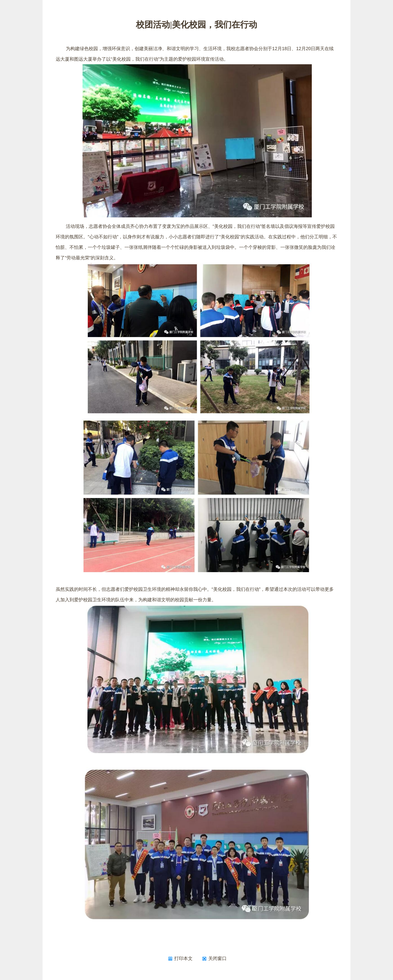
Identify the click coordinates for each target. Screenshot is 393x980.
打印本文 (180, 958)
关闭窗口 (214, 958)
